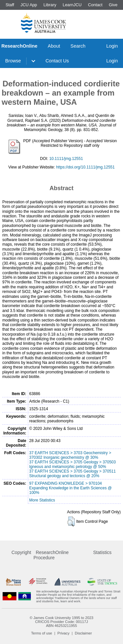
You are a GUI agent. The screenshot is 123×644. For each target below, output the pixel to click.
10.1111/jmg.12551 (66, 159)
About (54, 46)
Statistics (102, 552)
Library (50, 5)
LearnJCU (72, 5)
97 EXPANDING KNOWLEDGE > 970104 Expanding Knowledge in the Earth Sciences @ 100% (71, 488)
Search (78, 46)
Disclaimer (83, 633)
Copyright (21, 552)
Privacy (63, 633)
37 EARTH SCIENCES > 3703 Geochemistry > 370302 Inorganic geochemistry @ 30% (70, 455)
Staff (10, 5)
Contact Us (57, 61)
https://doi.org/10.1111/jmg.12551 (85, 167)
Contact (95, 5)
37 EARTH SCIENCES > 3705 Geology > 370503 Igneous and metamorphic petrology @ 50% (72, 464)
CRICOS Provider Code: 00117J (61, 622)
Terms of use (42, 633)
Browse (13, 61)
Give (113, 5)
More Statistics (42, 500)
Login (112, 46)
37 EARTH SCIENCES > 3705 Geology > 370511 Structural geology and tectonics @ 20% (72, 474)
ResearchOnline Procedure (51, 555)
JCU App (29, 5)
